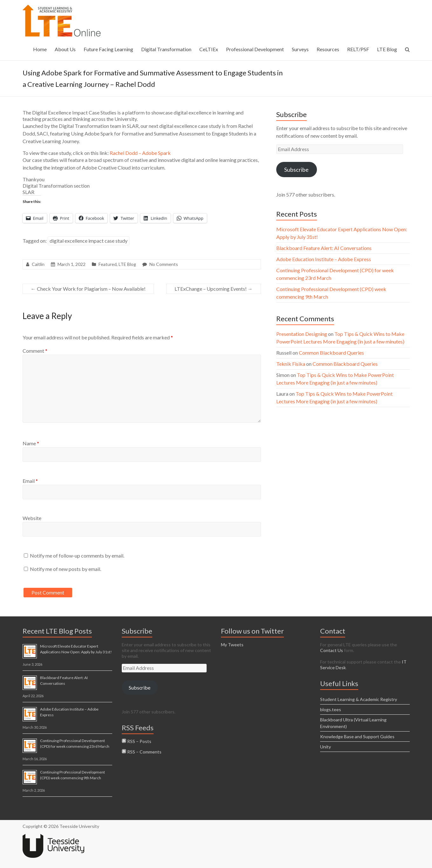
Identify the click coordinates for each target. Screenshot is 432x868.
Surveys (300, 49)
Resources (328, 49)
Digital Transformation (166, 49)
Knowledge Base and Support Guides (357, 736)
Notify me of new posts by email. (65, 569)
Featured (108, 264)
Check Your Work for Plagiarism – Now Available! (88, 289)
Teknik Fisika (291, 364)
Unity (326, 747)
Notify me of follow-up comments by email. (77, 556)
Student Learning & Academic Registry (359, 699)
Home (40, 49)
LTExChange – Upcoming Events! (214, 289)
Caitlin (38, 264)
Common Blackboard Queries (331, 353)
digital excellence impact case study (89, 241)
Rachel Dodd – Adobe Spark (140, 153)
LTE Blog (387, 49)
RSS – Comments (142, 752)
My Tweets (232, 645)
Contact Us (332, 650)
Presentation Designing (302, 334)
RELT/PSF (358, 49)
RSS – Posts (137, 741)
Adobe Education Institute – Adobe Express (324, 259)
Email (30, 481)
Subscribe (296, 170)
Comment (35, 351)
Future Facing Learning (108, 49)
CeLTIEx (209, 49)
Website (32, 518)
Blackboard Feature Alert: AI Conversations (324, 248)
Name (31, 443)
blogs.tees (331, 709)
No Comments (164, 264)
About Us (65, 49)
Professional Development (255, 49)
